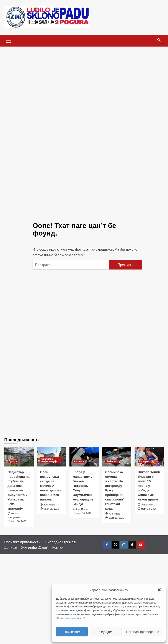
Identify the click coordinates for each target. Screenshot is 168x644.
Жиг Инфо (49, 505)
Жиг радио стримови (61, 542)
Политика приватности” (71, 618)
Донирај (11, 547)
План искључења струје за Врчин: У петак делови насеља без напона (51, 486)
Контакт (59, 547)
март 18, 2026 (19, 521)
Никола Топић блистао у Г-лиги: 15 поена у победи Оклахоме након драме (149, 486)
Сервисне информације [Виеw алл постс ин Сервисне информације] (49, 460)
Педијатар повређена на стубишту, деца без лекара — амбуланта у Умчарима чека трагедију (19, 490)
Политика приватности (22, 542)
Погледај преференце (143, 632)
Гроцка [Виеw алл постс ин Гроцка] (13, 461)
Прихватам (72, 632)
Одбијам (106, 632)
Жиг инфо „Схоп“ (35, 547)
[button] (159, 590)
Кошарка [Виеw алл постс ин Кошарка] (144, 461)
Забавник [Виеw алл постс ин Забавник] (112, 461)
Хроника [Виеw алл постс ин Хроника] (79, 461)
